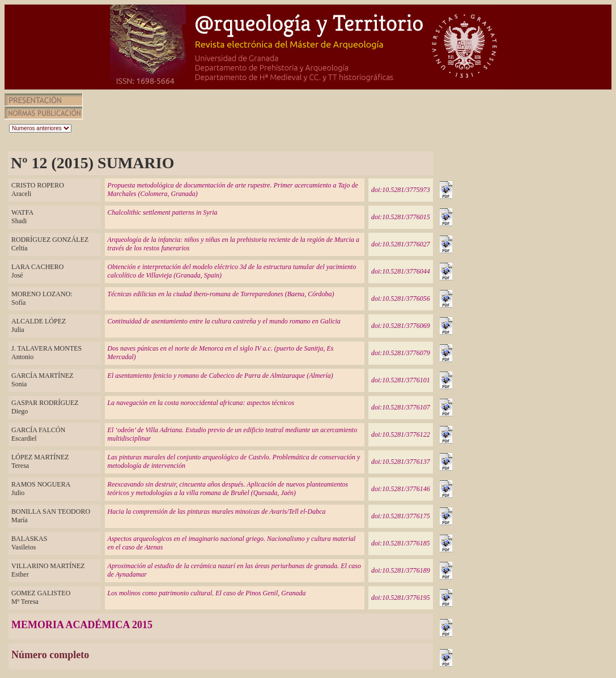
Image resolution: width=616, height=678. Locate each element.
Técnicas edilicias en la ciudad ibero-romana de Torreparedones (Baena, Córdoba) (221, 294)
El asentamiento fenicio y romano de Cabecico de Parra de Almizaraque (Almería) (220, 376)
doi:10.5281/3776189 (401, 570)
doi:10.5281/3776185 (401, 543)
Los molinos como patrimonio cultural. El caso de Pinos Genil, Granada (207, 593)
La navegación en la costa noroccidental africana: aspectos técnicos (201, 403)
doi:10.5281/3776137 (401, 462)
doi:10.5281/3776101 (401, 380)
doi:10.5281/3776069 (401, 326)
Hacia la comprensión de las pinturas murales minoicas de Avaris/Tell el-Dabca (217, 511)
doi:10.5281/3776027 (401, 244)
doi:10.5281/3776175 (401, 516)
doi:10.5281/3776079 (401, 353)
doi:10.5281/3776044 (401, 271)
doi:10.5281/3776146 (401, 489)
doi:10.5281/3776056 (401, 299)
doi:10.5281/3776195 (401, 598)
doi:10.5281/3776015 (401, 217)
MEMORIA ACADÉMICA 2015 (82, 625)
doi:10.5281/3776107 (401, 407)
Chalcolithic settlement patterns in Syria (163, 212)
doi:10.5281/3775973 (401, 190)
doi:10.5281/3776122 (401, 434)
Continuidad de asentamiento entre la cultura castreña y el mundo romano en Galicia (224, 321)
